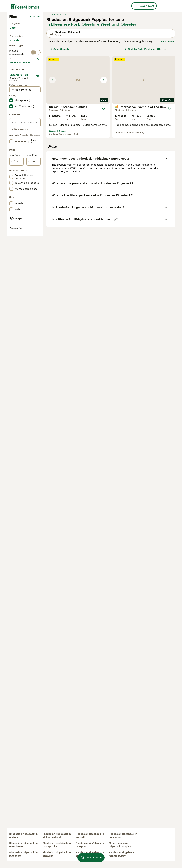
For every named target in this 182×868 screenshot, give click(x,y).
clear (37, 138)
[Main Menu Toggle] (3, 6)
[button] (78, 138)
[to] (33, 312)
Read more (168, 99)
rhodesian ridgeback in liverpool (90, 845)
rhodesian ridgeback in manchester (23, 845)
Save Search (59, 107)
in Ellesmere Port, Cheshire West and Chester (91, 82)
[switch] (36, 131)
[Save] (104, 166)
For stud (17, 118)
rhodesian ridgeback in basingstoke (57, 845)
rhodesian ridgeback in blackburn (23, 854)
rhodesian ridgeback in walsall (90, 836)
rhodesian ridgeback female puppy (121, 854)
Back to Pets (17, 81)
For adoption (20, 110)
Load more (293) (30, 213)
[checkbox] (11, 154)
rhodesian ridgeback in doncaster (123, 836)
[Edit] (38, 227)
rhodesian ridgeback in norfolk (23, 836)
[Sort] (148, 107)
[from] (17, 312)
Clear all (35, 74)
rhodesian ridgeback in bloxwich (57, 854)
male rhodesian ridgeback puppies (120, 845)
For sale (17, 102)
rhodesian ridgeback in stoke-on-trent (57, 836)
